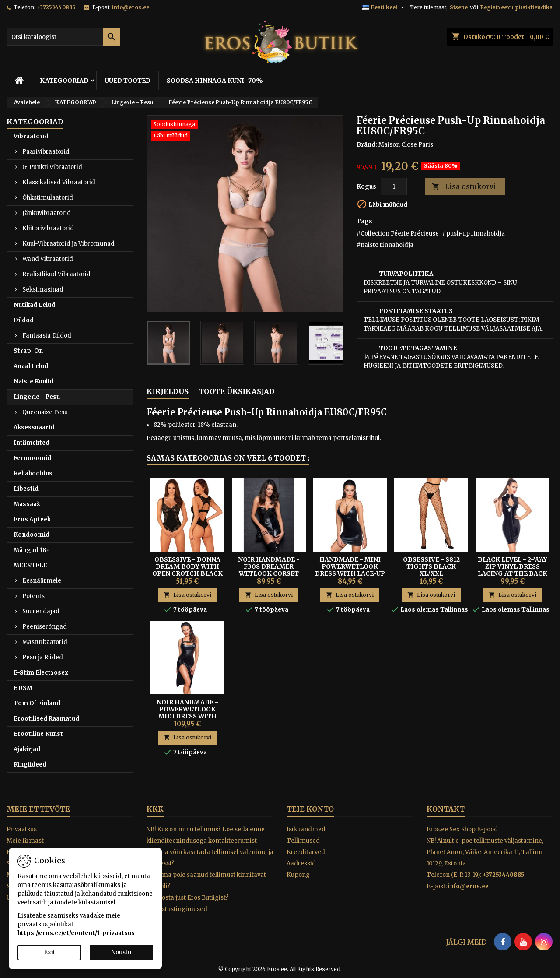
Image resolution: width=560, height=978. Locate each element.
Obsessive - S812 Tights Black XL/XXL (431, 566)
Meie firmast (25, 841)
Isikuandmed (306, 829)
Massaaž (27, 504)
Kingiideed (30, 765)
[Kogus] (394, 186)
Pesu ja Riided (43, 657)
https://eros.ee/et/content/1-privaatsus (76, 933)
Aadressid (301, 864)
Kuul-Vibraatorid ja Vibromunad (68, 244)
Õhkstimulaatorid (48, 198)
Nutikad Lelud (34, 305)
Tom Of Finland (37, 703)
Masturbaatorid (45, 642)
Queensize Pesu (45, 412)
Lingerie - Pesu (37, 397)
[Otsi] (63, 37)
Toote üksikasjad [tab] (237, 391)
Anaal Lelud (31, 366)
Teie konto (310, 809)
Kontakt (446, 809)
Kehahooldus (33, 473)
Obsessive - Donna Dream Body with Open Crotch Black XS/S (187, 570)
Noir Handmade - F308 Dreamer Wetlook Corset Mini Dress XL (269, 570)
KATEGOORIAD (64, 81)
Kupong (298, 875)
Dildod (24, 320)
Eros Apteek (32, 519)
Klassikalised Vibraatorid (59, 182)
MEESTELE (30, 565)
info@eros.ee (131, 7)
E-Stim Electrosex (41, 673)
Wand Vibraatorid (48, 259)
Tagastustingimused (177, 909)
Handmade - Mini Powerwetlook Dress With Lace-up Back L (350, 570)
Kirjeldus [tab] (168, 391)
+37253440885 (56, 7)
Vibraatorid (31, 136)
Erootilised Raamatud (46, 719)
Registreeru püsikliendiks (516, 7)
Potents (33, 596)
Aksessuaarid (34, 427)
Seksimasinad (43, 290)
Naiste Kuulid (33, 382)
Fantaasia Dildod (47, 336)
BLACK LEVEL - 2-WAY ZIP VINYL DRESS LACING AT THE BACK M (513, 570)
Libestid (26, 489)
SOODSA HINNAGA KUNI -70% (215, 81)
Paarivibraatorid (46, 152)
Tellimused (303, 841)
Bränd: (367, 145)
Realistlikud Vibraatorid (56, 274)
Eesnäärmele (42, 581)
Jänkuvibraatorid (47, 213)
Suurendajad (41, 611)
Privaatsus (22, 829)
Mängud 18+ (32, 550)
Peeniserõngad (45, 627)
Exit (49, 952)
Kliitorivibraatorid (48, 228)
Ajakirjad (27, 749)
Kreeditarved (306, 852)
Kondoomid (31, 535)
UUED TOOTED (128, 81)
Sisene (459, 7)
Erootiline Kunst (38, 734)
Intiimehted (31, 443)
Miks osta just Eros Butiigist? (187, 898)
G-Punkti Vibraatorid (52, 167)
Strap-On (28, 351)
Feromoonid (32, 458)
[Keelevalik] (384, 7)
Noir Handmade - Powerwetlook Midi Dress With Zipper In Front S (187, 713)
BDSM (23, 688)
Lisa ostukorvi (464, 187)
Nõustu (121, 952)
